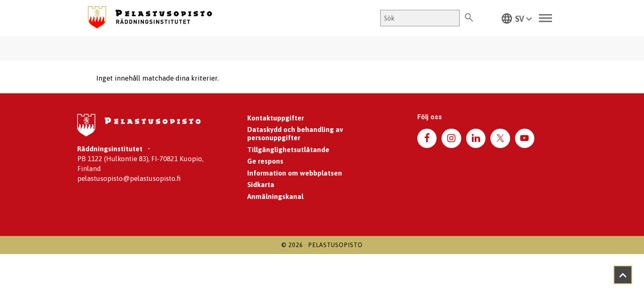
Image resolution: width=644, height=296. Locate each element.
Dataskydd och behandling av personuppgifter (295, 134)
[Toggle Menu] (545, 18)
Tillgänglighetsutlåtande (288, 150)
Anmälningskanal (275, 197)
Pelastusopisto (335, 245)
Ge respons (265, 161)
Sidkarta (261, 185)
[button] (517, 18)
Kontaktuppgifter (276, 118)
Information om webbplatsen (295, 173)
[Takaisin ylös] (623, 275)
